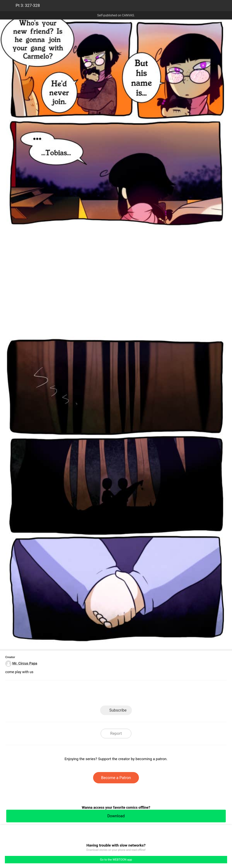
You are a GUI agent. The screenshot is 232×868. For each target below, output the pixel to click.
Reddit (151, 694)
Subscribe (118, 710)
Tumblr (134, 694)
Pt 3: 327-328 (28, 5)
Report (116, 733)
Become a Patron (116, 778)
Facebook (98, 694)
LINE (81, 694)
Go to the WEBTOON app (116, 860)
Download (116, 816)
